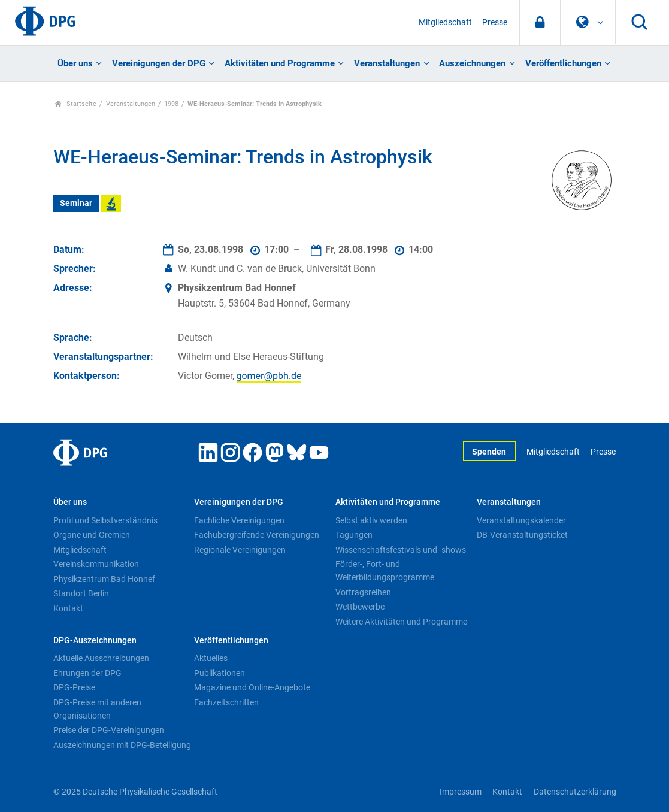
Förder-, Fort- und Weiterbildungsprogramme (385, 571)
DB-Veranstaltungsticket (522, 535)
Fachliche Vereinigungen (239, 520)
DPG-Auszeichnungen (95, 640)
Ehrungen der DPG (87, 673)
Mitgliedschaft (445, 22)
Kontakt (68, 608)
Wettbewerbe (360, 607)
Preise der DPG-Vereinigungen (109, 730)
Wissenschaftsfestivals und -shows (401, 550)
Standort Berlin (81, 593)
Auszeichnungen (472, 63)
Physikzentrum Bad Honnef (104, 579)
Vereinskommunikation (96, 564)
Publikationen (220, 673)
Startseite (76, 104)
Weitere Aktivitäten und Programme (401, 622)
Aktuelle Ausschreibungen (101, 658)
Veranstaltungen (387, 63)
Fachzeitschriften (226, 702)
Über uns (75, 63)
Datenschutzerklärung (575, 792)
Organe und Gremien (92, 535)
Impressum (461, 792)
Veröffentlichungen (563, 63)
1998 (171, 104)
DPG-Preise (74, 687)
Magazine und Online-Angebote (252, 687)
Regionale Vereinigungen (240, 550)
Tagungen (354, 535)
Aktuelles (211, 658)
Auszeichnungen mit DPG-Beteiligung (122, 745)
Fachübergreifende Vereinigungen (257, 535)
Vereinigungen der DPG (159, 63)
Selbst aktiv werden (371, 520)
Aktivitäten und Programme (280, 63)
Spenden (489, 452)
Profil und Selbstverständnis (105, 520)
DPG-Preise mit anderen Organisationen (97, 709)
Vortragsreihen (363, 592)
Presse (495, 22)
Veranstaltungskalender (521, 520)
